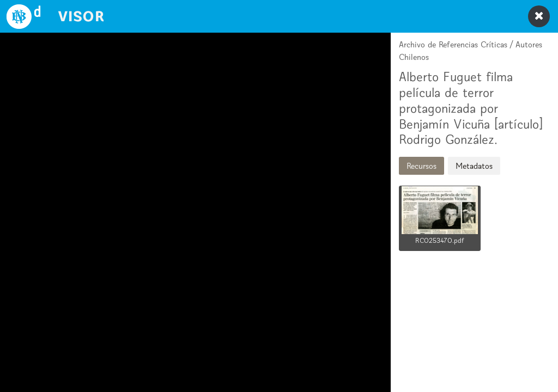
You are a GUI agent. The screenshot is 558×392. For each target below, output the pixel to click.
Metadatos (474, 166)
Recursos (421, 166)
